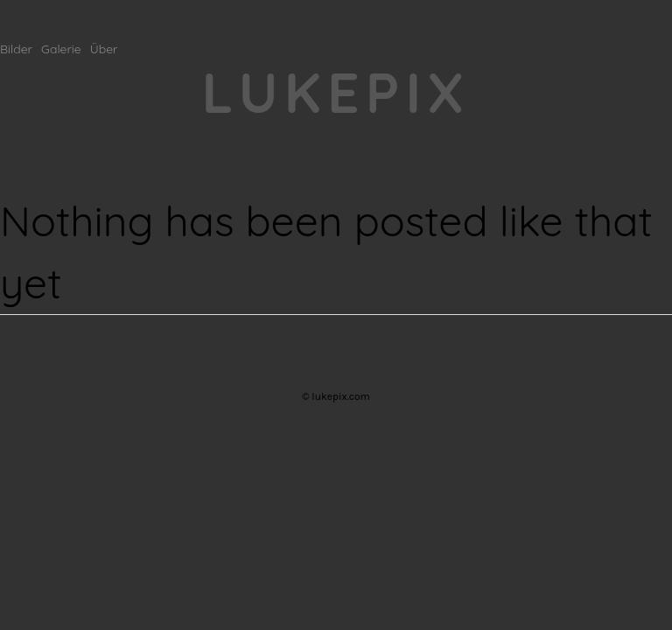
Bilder (16, 49)
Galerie (61, 49)
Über (104, 49)
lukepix (336, 92)
